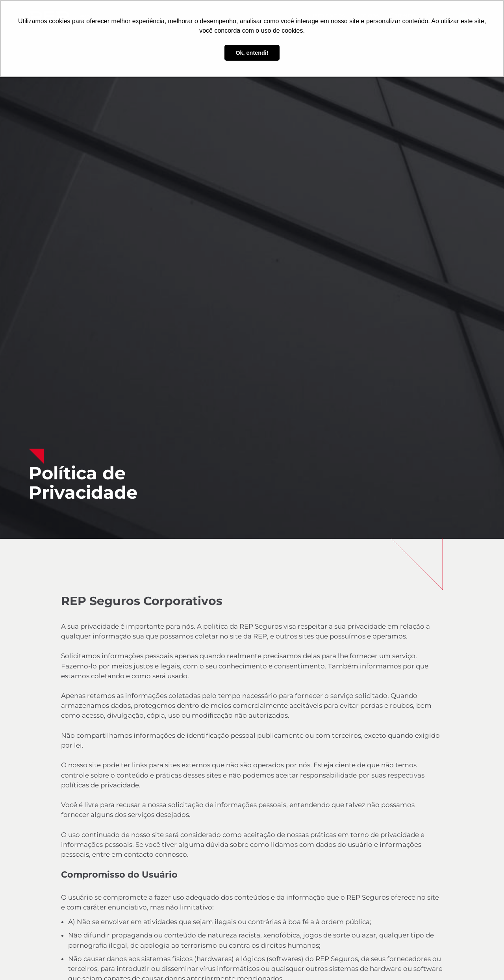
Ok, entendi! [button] (252, 53)
